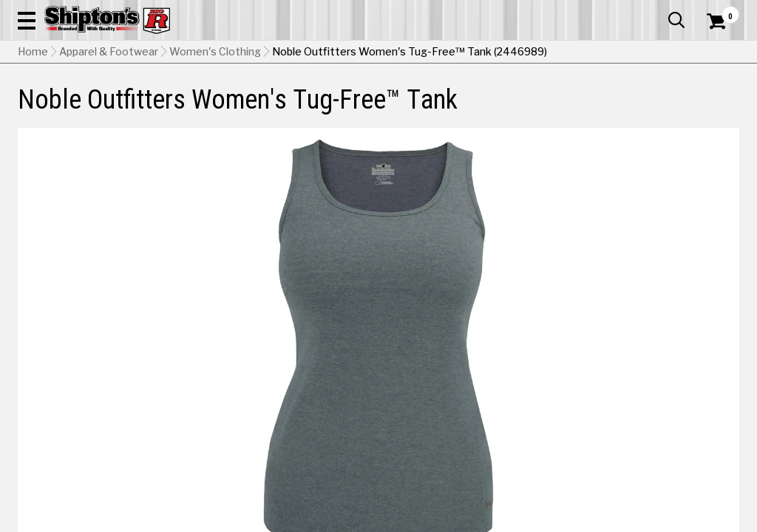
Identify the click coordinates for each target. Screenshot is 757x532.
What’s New (656, 11)
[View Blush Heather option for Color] (471, 443)
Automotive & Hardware (172, 108)
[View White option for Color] (660, 481)
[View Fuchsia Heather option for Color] (584, 443)
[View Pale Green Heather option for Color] (509, 481)
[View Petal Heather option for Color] (546, 481)
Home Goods (337, 108)
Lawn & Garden (510, 108)
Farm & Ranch (267, 108)
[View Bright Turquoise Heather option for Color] (509, 443)
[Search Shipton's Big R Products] (342, 53)
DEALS (719, 108)
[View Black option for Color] (433, 443)
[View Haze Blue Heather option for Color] (622, 443)
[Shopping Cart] (714, 53)
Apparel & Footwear (63, 108)
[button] (417, 53)
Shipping (471, 520)
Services (719, 11)
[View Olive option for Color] (471, 481)
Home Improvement (422, 108)
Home (33, 144)
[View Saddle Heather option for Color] (584, 481)
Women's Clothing (215, 144)
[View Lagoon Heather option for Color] (660, 443)
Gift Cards (591, 11)
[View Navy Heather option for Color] (433, 481)
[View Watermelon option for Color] (622, 481)
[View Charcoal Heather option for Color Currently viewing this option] (546, 443)
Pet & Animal (583, 108)
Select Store (635, 520)
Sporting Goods (655, 108)
